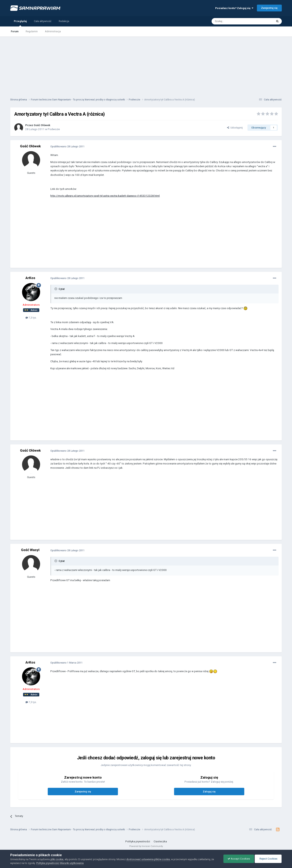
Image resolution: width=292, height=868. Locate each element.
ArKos (30, 278)
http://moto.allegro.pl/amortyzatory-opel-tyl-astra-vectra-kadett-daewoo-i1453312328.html (105, 196)
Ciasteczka (160, 841)
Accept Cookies (239, 859)
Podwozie (54, 129)
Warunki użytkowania (72, 863)
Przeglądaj (20, 23)
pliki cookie (57, 859)
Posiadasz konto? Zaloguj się (234, 8)
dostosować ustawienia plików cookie (148, 859)
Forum (15, 31)
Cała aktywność (43, 21)
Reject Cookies (268, 859)
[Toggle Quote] (56, 289)
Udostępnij (235, 128)
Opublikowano (67, 146)
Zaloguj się (209, 792)
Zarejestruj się (269, 8)
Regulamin (32, 31)
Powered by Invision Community (146, 846)
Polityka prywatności (138, 841)
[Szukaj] (233, 21)
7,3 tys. (31, 318)
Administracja (53, 31)
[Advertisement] (146, 65)
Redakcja (64, 21)
